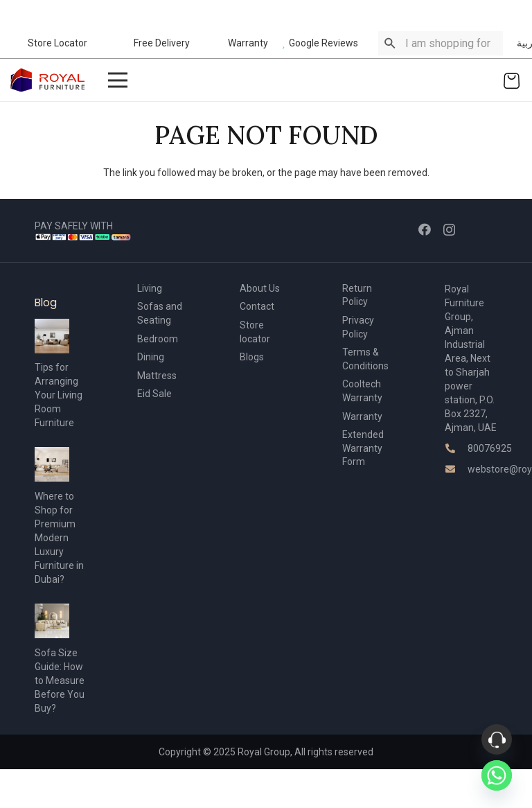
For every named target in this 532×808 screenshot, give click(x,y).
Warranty (362, 416)
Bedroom (158, 339)
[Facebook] (425, 229)
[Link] (48, 80)
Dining (151, 357)
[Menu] (117, 80)
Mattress (157, 376)
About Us (260, 288)
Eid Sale (154, 394)
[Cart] (512, 80)
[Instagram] (449, 230)
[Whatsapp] (497, 775)
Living (150, 288)
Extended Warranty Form (363, 448)
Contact (257, 306)
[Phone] (497, 739)
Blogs (252, 357)
